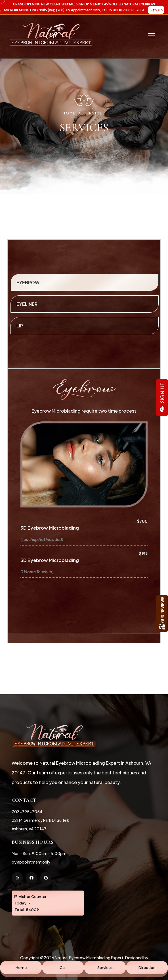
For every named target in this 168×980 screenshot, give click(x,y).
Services (94, 113)
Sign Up (156, 10)
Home (69, 113)
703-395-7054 (27, 812)
